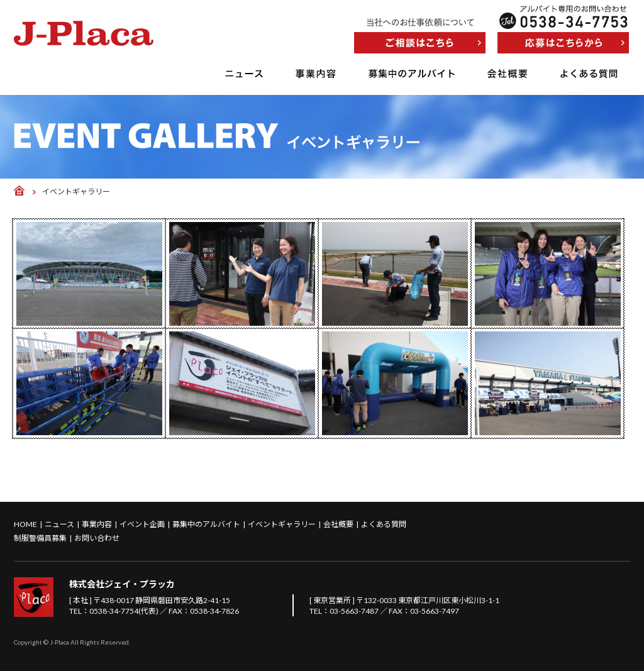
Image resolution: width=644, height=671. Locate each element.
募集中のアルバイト (412, 74)
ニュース (244, 74)
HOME (25, 524)
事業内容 (316, 74)
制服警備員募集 (40, 538)
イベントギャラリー (282, 524)
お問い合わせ (97, 538)
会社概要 (508, 74)
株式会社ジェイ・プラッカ (122, 584)
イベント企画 (142, 524)
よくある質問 (589, 74)
